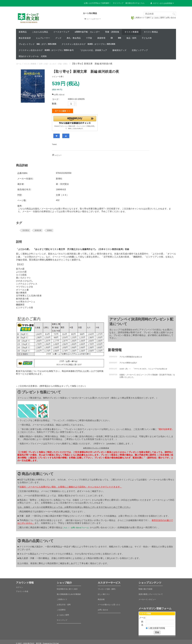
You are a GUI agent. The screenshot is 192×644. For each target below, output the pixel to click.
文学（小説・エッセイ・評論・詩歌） (54, 64)
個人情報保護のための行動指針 (69, 593)
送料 (148, 18)
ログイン (19, 586)
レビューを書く (58, 77)
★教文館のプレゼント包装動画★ (96, 447)
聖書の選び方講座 (145, 588)
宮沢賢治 (26, 229)
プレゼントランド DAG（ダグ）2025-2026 (37, 44)
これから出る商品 (40, 32)
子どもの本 (147, 38)
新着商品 (23, 32)
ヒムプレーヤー (43, 38)
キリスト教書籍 (132, 32)
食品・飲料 (131, 38)
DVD (120, 38)
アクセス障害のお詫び (128, 362)
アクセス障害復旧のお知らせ (131, 356)
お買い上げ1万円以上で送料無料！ (97, 3)
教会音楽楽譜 (25, 38)
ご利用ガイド (138, 18)
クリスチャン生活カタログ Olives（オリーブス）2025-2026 (88, 44)
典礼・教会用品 (74, 38)
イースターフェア (61, 32)
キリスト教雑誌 (151, 32)
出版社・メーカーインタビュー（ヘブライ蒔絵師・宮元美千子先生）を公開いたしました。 (147, 375)
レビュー (58, 154)
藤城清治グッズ (119, 50)
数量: (54, 104)
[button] (75, 119)
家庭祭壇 (101, 38)
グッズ (58, 38)
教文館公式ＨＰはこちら (135, 3)
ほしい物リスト (104, 593)
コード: (55, 99)
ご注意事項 (61, 609)
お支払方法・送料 (64, 604)
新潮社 (50, 229)
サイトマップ (118, 3)
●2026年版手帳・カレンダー (87, 32)
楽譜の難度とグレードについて (151, 593)
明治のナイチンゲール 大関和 (33, 56)
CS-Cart (56, 642)
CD (112, 38)
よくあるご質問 (158, 18)
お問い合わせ (171, 18)
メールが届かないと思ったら (109, 604)
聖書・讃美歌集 (112, 32)
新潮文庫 (38, 229)
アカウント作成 (22, 590)
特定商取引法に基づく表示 (67, 588)
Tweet (54, 143)
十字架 (89, 38)
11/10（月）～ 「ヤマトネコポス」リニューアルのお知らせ (143, 368)
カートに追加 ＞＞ (63, 111)
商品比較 (101, 598)
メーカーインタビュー (147, 598)
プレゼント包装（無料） (107, 588)
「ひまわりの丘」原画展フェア (93, 50)
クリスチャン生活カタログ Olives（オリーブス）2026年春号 (46, 50)
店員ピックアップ (140, 50)
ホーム (19, 64)
